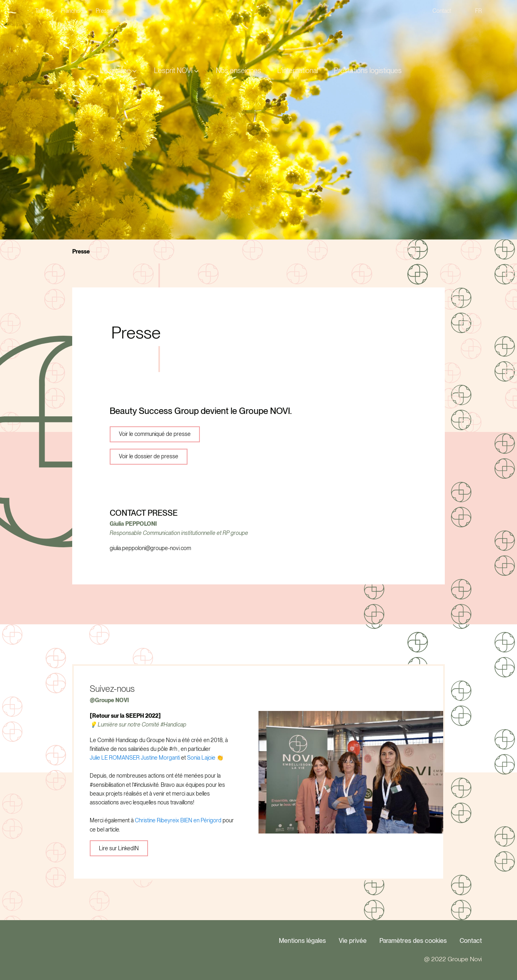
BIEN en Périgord (201, 820)
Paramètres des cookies (413, 941)
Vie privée (353, 941)
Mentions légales (302, 941)
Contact (471, 941)
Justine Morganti (160, 758)
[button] (119, 71)
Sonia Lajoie (201, 758)
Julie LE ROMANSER (115, 758)
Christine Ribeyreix (157, 820)
